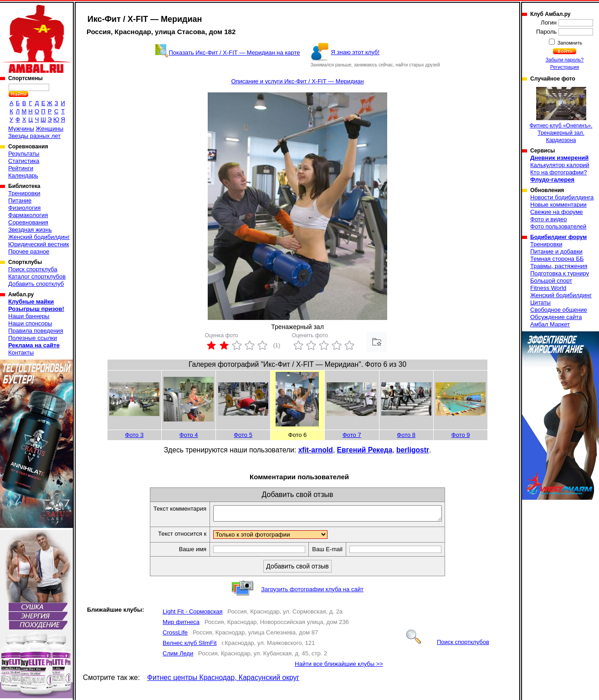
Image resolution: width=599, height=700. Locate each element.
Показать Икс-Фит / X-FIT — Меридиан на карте (235, 53)
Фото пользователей (558, 226)
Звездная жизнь (30, 230)
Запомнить (569, 43)
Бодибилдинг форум (558, 237)
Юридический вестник (38, 244)
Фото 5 (243, 435)
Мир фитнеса (181, 625)
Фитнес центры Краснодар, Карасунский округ (223, 680)
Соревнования (28, 222)
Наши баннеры (29, 316)
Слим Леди (178, 656)
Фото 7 (352, 435)
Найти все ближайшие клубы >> (339, 667)
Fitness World (548, 288)
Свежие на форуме (557, 212)
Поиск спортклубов (448, 645)
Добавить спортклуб (36, 284)
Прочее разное (29, 251)
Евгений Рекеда (365, 450)
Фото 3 (134, 435)
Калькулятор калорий (560, 165)
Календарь (23, 175)
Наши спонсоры (30, 323)
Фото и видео (549, 219)
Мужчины (21, 129)
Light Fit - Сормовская (192, 614)
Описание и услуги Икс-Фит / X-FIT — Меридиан (297, 81)
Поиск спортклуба (33, 269)
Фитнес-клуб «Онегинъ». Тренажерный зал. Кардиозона (561, 115)
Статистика (24, 161)
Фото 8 (406, 435)
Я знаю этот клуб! (356, 52)
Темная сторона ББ (557, 259)
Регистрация (565, 67)
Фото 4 (189, 435)
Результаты (24, 154)
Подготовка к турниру (560, 273)
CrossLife (175, 635)
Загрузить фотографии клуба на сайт (312, 592)
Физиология (24, 208)
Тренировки (24, 193)
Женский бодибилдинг (39, 237)
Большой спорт (551, 281)
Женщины (49, 129)
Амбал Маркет (550, 324)
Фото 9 (461, 435)
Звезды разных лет (34, 136)
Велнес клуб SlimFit (189, 646)
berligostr (413, 450)
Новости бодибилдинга (562, 197)
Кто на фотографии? (559, 172)
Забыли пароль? (565, 60)
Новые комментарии (558, 205)
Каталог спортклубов (37, 276)
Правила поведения (36, 331)
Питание (20, 200)
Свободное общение (559, 310)
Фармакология (28, 215)
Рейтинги (21, 168)
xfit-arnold (316, 450)
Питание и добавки (556, 251)
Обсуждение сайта (556, 317)
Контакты (21, 353)
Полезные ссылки (33, 338)
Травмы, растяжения (559, 266)
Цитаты (540, 302)
